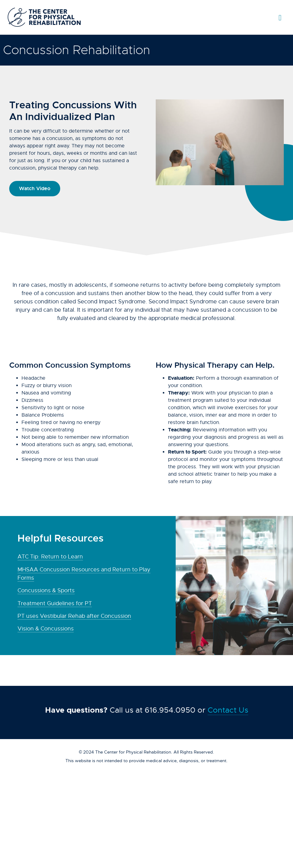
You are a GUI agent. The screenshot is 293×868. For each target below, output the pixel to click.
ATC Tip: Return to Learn (50, 557)
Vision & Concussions (46, 629)
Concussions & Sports (46, 590)
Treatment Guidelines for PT (55, 603)
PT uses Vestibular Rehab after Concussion (74, 616)
